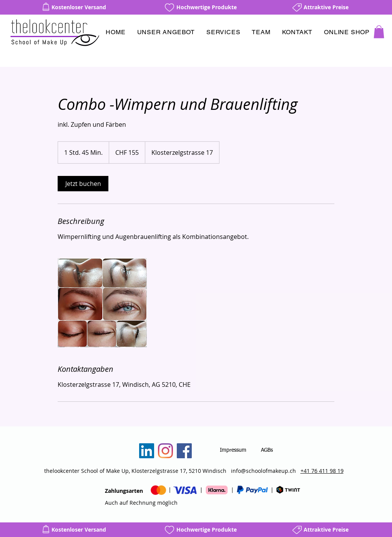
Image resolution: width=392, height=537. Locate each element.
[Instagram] (165, 451)
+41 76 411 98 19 (322, 471)
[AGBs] (267, 451)
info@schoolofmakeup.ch (263, 471)
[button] (166, 32)
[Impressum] (233, 451)
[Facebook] (184, 451)
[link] (83, 184)
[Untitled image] (102, 303)
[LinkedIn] (147, 451)
